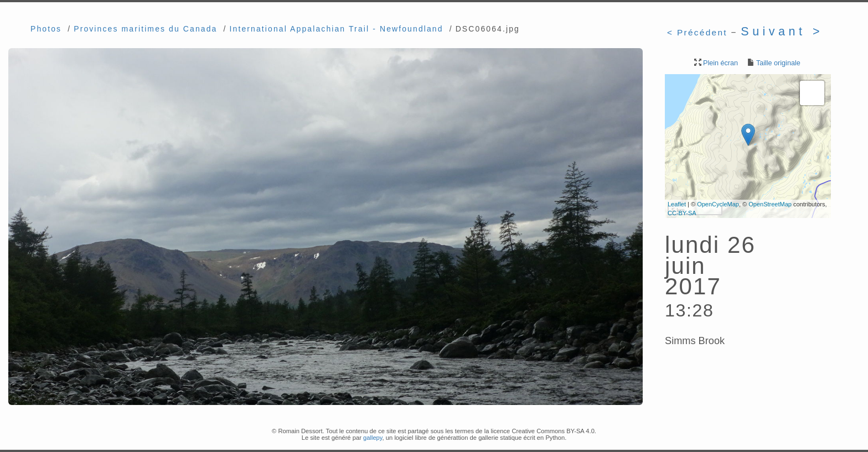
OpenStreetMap (770, 204)
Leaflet (677, 204)
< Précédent (697, 32)
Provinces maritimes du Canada (145, 29)
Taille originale (773, 63)
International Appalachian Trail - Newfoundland (337, 29)
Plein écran (715, 63)
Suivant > (782, 31)
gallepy (373, 438)
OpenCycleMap (718, 204)
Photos (46, 29)
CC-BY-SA (682, 213)
